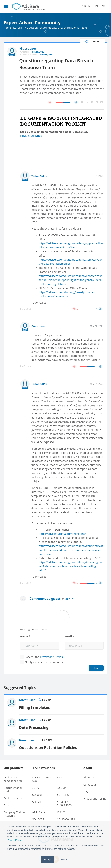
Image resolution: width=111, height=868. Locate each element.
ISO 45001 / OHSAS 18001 (65, 801)
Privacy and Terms (51, 657)
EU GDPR (19, 28)
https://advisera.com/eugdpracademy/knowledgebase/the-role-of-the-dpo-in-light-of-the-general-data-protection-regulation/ (71, 280)
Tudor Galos (39, 176)
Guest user (38, 326)
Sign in (69, 599)
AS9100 (61, 810)
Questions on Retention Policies (50, 745)
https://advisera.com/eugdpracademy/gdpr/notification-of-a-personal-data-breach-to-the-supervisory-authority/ (71, 550)
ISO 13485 (63, 793)
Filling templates (35, 707)
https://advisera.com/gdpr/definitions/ (62, 534)
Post (96, 668)
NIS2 (59, 775)
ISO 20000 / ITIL (66, 817)
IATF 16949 (38, 810)
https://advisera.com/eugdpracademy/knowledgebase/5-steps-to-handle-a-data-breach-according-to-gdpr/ (71, 566)
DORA (35, 786)
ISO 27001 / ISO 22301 (41, 777)
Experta (8, 803)
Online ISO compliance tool (13, 777)
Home (7, 28)
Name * (25, 636)
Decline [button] (63, 859)
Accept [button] (48, 859)
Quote (26, 309)
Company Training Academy (15, 812)
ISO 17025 (38, 817)
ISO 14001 (38, 800)
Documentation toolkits (13, 787)
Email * (69, 636)
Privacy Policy (14, 840)
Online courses (13, 796)
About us (89, 775)
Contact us (90, 782)
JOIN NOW (100, 6)
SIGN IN (86, 6)
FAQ (86, 789)
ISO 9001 (37, 793)
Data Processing (35, 726)
